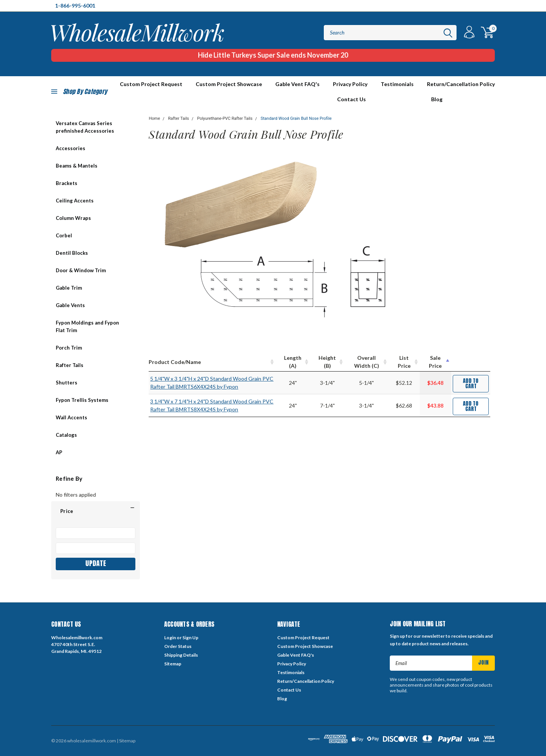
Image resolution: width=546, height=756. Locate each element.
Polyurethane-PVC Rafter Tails (225, 118)
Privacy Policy (350, 84)
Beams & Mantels (77, 166)
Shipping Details (181, 655)
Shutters (67, 383)
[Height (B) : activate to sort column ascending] (327, 362)
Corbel (64, 235)
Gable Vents (70, 305)
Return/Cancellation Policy (461, 84)
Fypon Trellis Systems (82, 400)
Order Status (178, 646)
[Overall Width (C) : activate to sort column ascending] (367, 362)
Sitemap (173, 664)
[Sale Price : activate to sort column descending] (435, 362)
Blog (437, 99)
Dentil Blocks (72, 253)
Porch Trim (69, 348)
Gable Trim (69, 288)
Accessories (71, 148)
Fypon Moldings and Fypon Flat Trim (87, 326)
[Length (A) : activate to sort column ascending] (293, 362)
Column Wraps (73, 218)
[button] (96, 511)
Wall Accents (71, 417)
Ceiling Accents (75, 201)
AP (59, 452)
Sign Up (190, 638)
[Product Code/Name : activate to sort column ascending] (212, 362)
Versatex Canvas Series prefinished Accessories (85, 127)
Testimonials (397, 84)
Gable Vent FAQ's (297, 84)
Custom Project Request (303, 638)
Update (96, 563)
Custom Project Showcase (229, 84)
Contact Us (351, 99)
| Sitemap (126, 741)
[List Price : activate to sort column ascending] (404, 362)
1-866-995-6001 (75, 5)
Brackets (67, 183)
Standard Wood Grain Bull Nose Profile (296, 118)
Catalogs (66, 435)
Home (154, 118)
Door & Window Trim (81, 270)
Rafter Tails (70, 365)
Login (170, 638)
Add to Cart (471, 383)
